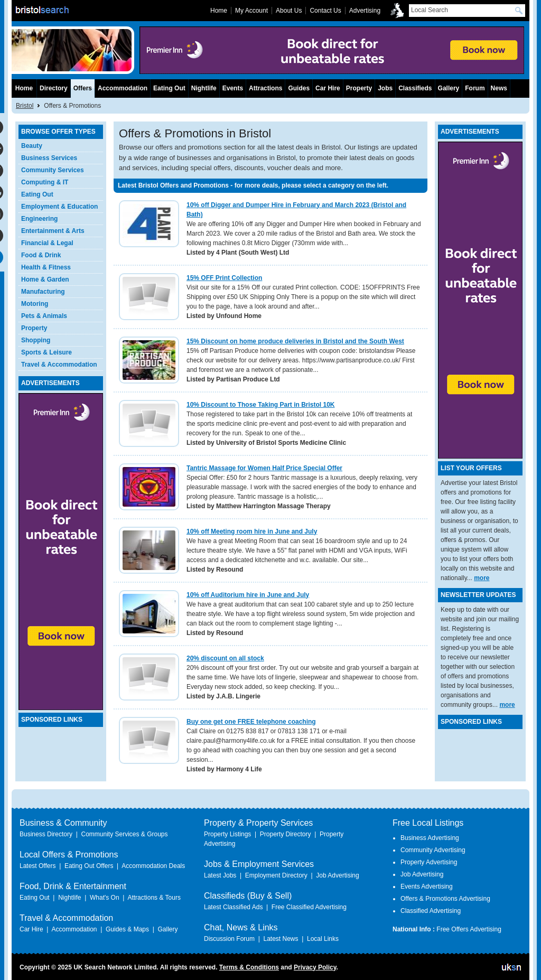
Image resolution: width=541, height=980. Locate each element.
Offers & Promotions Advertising (445, 899)
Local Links (323, 939)
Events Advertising (427, 886)
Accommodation (123, 88)
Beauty (32, 146)
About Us (289, 11)
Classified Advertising (431, 911)
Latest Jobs (220, 875)
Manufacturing (43, 292)
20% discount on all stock (225, 658)
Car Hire (328, 88)
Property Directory (286, 834)
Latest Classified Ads (233, 907)
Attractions (265, 88)
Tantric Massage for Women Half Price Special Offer (264, 468)
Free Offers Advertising (469, 929)
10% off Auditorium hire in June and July (248, 595)
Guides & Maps (127, 929)
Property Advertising (429, 862)
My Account (251, 11)
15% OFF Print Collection (224, 278)
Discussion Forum (229, 939)
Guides (299, 88)
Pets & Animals (44, 316)
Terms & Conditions (249, 967)
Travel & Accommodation (59, 365)
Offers (83, 88)
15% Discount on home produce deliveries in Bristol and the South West (295, 341)
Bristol (25, 106)
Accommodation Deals (153, 866)
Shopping (36, 340)
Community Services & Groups (124, 834)
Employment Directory (276, 875)
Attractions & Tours (154, 898)
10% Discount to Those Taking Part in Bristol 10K (261, 405)
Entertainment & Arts (53, 231)
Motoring (35, 304)
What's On (105, 898)
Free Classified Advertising (309, 907)
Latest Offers (38, 866)
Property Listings (227, 834)
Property (34, 328)
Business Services (49, 158)
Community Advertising (433, 850)
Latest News (281, 939)
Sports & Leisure (46, 352)
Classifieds (415, 88)
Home (24, 88)
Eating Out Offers (89, 866)
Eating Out (37, 194)
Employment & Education (59, 207)
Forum (475, 88)
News (499, 88)
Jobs (385, 88)
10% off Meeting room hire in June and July (252, 531)
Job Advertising (337, 875)
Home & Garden (45, 279)
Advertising (365, 11)
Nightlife (204, 88)
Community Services (53, 170)
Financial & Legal (47, 243)
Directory (54, 88)
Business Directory (46, 834)
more (482, 578)
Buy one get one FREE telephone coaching (251, 722)
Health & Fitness (46, 267)
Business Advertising (430, 838)
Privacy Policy (315, 967)
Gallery (449, 88)
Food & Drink (41, 255)
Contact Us (325, 11)
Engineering (39, 219)
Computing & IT (45, 182)
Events (233, 88)
